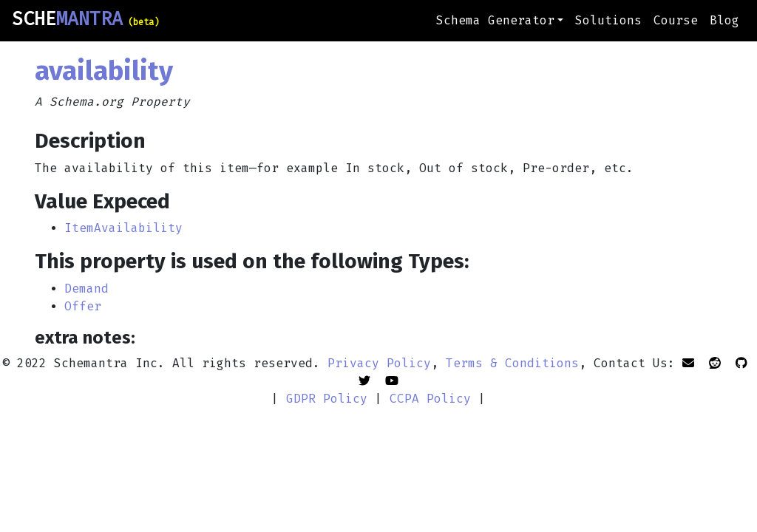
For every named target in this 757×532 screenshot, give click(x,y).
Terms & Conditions (512, 363)
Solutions (608, 20)
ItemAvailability (123, 228)
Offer (83, 306)
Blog (724, 20)
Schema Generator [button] (495, 20)
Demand (86, 289)
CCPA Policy (430, 399)
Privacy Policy (379, 363)
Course (676, 20)
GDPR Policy (327, 399)
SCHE (85, 19)
